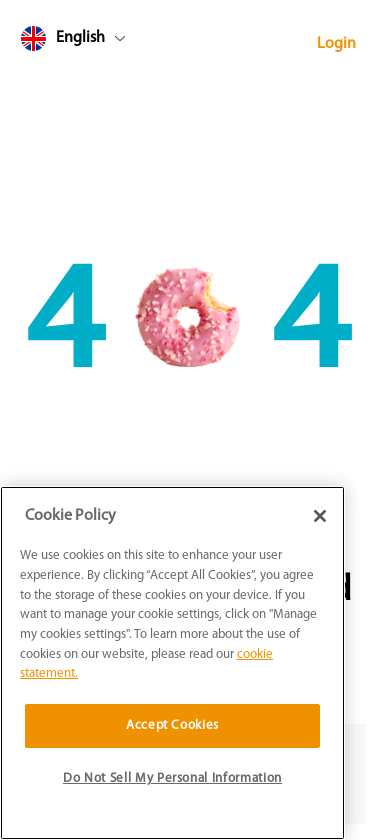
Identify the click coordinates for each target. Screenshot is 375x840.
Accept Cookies (172, 725)
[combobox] (111, 42)
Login (336, 44)
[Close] (320, 516)
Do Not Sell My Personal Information (172, 778)
